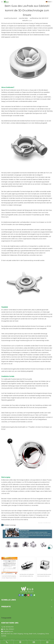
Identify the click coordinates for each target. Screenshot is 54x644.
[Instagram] (31, 595)
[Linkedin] (22, 595)
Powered (30, 21)
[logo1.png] (27, 589)
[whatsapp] (34, 595)
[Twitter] (25, 595)
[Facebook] (19, 595)
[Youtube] (28, 595)
